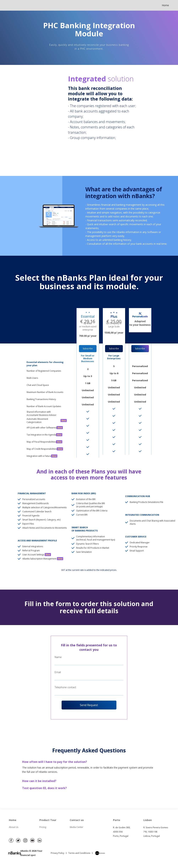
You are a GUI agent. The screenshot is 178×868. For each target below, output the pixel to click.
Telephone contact (65, 687)
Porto (117, 820)
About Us (14, 827)
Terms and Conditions (79, 853)
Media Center (76, 827)
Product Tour (48, 820)
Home (165, 5)
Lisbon (148, 820)
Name (58, 657)
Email (58, 672)
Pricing (43, 827)
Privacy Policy (57, 853)
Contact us (77, 820)
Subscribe (88, 349)
